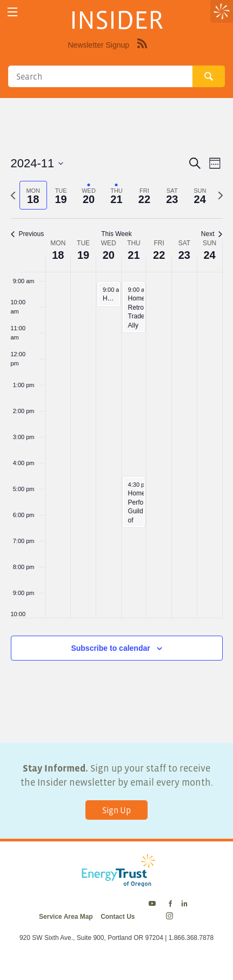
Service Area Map (66, 917)
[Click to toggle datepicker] (37, 163)
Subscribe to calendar (110, 648)
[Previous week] (13, 195)
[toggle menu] (12, 12)
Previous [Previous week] (28, 234)
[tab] (33, 195)
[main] (117, 420)
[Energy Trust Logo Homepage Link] (117, 881)
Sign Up (117, 810)
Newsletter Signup (99, 45)
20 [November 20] (109, 255)
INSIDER (117, 19)
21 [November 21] (134, 255)
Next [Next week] (212, 234)
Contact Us (118, 917)
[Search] (100, 76)
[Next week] (221, 195)
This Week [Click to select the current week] (116, 234)
